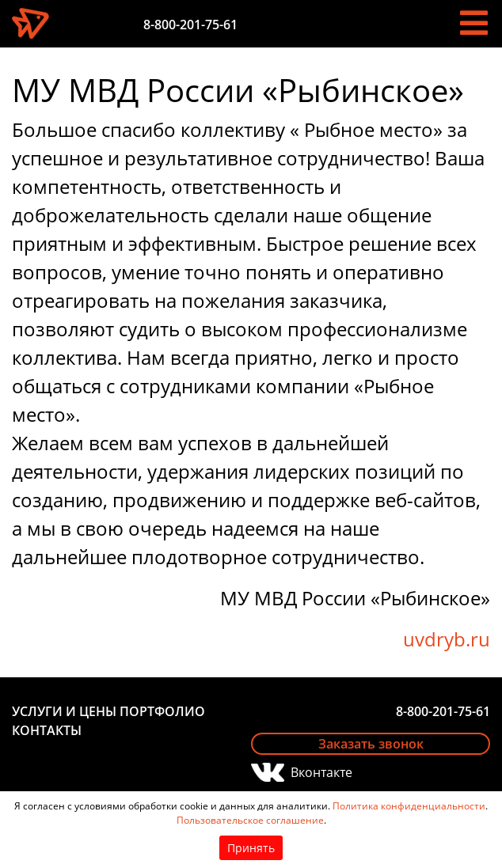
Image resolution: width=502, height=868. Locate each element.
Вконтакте (321, 772)
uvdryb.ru (447, 639)
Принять (251, 848)
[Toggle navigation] (474, 23)
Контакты (47, 730)
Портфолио (162, 711)
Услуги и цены (64, 711)
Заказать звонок (371, 744)
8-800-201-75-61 (190, 25)
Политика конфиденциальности (409, 806)
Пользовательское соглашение (250, 820)
